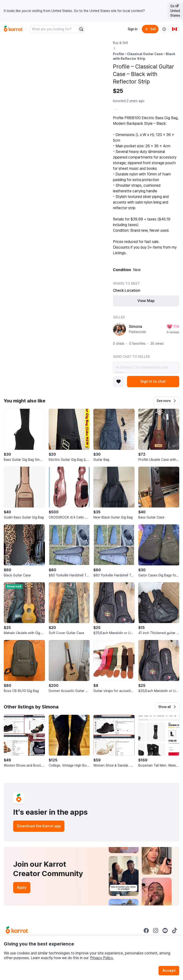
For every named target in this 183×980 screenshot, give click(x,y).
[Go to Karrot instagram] (156, 931)
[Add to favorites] (119, 382)
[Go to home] (13, 29)
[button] (167, 401)
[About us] (164, 29)
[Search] (81, 29)
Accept (169, 971)
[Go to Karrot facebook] (146, 931)
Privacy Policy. (102, 958)
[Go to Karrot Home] (17, 931)
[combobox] (53, 29)
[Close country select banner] (178, 5)
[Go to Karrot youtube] (165, 931)
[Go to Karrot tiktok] (175, 931)
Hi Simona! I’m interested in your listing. (146, 367)
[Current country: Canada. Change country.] (175, 29)
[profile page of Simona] (119, 329)
